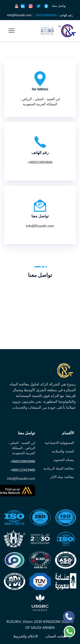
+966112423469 (23, 470)
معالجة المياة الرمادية (59, 468)
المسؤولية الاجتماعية (59, 443)
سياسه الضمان (56, 636)
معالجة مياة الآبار (62, 477)
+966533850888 (23, 462)
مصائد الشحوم (64, 460)
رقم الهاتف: (55, 15)
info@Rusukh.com (19, 15)
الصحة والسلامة (63, 451)
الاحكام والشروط (25, 636)
